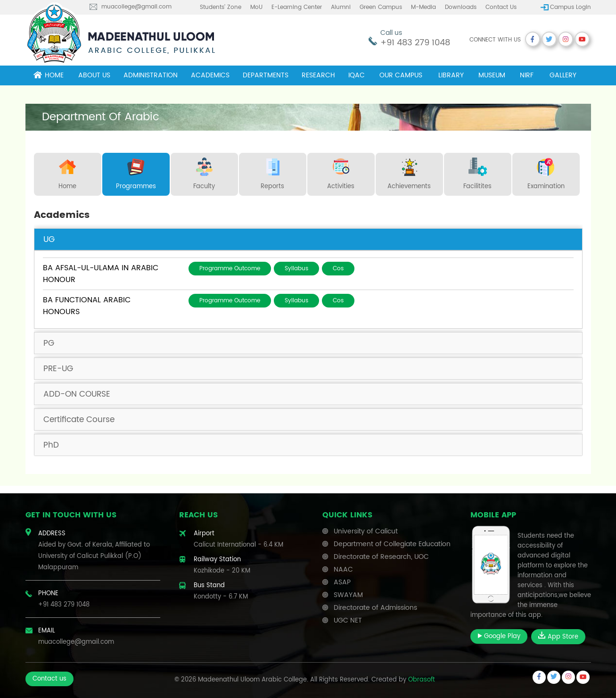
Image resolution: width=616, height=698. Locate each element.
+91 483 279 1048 (415, 43)
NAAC (343, 569)
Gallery (563, 75)
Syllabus (296, 269)
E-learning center (297, 7)
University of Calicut (366, 531)
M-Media (423, 7)
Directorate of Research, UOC (381, 557)
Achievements (409, 172)
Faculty (204, 172)
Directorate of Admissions (375, 608)
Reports (272, 172)
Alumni (341, 7)
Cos (338, 269)
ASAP (342, 582)
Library (451, 75)
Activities (341, 172)
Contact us (501, 7)
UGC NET (348, 620)
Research (318, 75)
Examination (546, 172)
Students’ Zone (221, 7)
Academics (210, 75)
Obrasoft (422, 680)
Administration (151, 75)
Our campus (401, 75)
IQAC (357, 75)
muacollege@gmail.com (136, 7)
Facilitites (477, 172)
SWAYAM (348, 595)
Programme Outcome (230, 269)
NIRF (527, 75)
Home (49, 75)
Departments (266, 75)
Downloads (461, 7)
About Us (94, 75)
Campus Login (571, 7)
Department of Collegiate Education (392, 544)
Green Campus (381, 7)
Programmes (136, 172)
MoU (256, 7)
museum (492, 75)
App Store (558, 637)
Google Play (499, 636)
